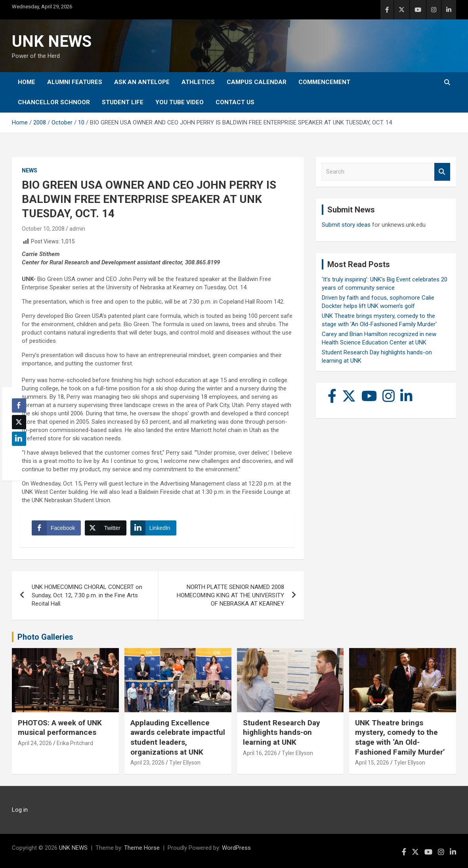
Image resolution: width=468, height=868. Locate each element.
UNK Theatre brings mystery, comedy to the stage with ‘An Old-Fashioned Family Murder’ (400, 737)
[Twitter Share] (105, 528)
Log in (20, 810)
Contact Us (235, 102)
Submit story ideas (346, 225)
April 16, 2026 (260, 753)
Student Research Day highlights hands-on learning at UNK (282, 732)
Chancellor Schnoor (54, 102)
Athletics (198, 82)
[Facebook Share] (56, 528)
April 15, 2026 (372, 763)
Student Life (123, 102)
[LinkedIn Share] (153, 528)
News (30, 170)
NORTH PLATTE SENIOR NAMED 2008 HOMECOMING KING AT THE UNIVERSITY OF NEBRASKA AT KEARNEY (230, 595)
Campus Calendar (257, 82)
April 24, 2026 (35, 743)
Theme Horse (142, 848)
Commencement (324, 82)
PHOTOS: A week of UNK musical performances (60, 728)
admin (77, 229)
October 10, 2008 (43, 229)
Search (442, 172)
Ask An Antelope (142, 82)
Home (27, 82)
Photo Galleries (45, 637)
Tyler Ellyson (185, 763)
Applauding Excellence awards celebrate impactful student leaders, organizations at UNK (178, 737)
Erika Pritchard (75, 743)
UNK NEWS (52, 41)
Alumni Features (75, 82)
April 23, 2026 (147, 763)
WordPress (236, 848)
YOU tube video (180, 102)
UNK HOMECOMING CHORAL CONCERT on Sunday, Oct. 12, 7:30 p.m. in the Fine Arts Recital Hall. (87, 595)
